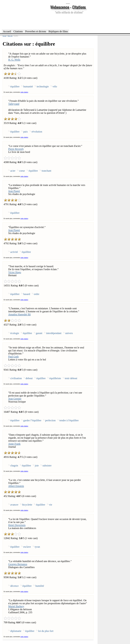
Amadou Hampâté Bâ (19, 314)
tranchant (46, 171)
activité (14, 252)
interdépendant (54, 333)
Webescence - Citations (68, 7)
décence (15, 586)
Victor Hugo (15, 272)
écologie (15, 333)
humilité (40, 586)
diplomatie (16, 631)
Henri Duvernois (17, 525)
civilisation (16, 378)
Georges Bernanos (18, 564)
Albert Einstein (16, 486)
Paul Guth (13, 357)
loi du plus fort (46, 631)
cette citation (24, 92)
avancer (14, 505)
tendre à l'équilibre (69, 420)
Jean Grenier (15, 399)
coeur (22, 171)
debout (29, 378)
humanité (28, 86)
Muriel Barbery (16, 606)
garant (39, 333)
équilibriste (55, 378)
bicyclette (27, 505)
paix (26, 132)
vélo (55, 86)
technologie (43, 86)
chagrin (14, 466)
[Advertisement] (68, 21)
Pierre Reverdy (16, 149)
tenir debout (71, 378)
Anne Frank (14, 444)
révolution (37, 132)
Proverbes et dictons (36, 31)
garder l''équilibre (32, 420)
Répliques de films (58, 31)
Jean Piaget (14, 191)
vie (51, 505)
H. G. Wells (14, 60)
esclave (27, 547)
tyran (37, 547)
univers (69, 333)
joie (37, 466)
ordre (37, 294)
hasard (27, 294)
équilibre (15, 86)
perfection (50, 420)
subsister (47, 466)
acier (13, 171)
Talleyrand (14, 104)
